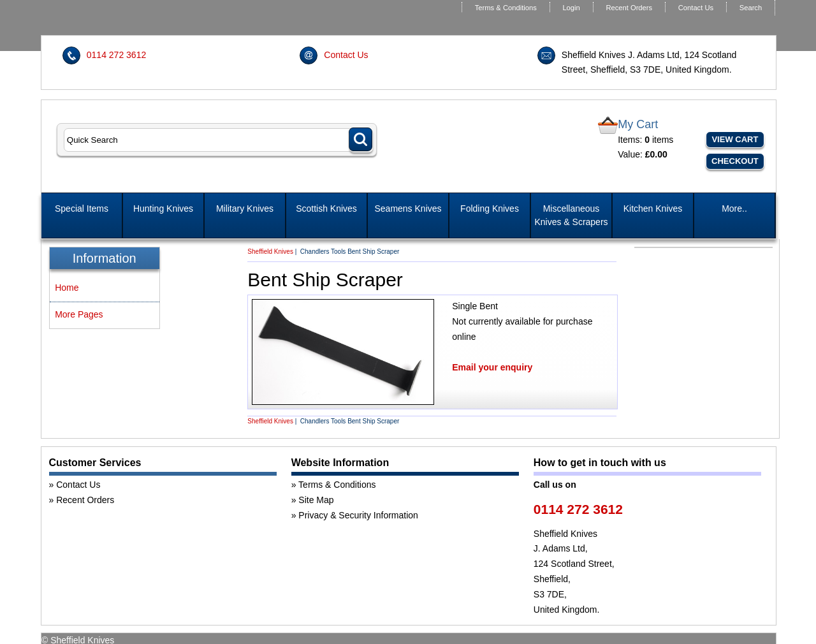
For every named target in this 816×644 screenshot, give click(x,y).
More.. (734, 209)
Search (751, 8)
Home (67, 288)
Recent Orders (629, 8)
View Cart (735, 139)
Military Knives (245, 209)
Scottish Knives (326, 209)
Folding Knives (490, 209)
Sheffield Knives (270, 252)
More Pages (79, 314)
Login (571, 8)
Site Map (316, 500)
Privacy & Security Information (358, 515)
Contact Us (696, 8)
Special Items (82, 209)
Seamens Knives (408, 209)
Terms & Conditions (506, 8)
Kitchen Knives (653, 209)
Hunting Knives (163, 209)
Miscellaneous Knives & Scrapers (571, 215)
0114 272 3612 (116, 55)
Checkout (735, 161)
